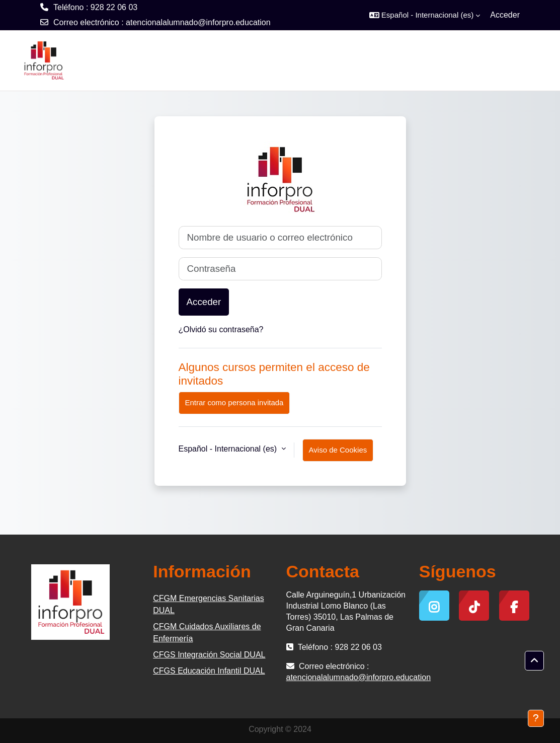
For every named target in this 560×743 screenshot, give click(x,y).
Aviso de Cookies (338, 450)
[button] (425, 15)
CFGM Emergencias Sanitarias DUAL (209, 604)
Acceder (505, 15)
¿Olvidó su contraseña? (221, 329)
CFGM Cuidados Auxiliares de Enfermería (207, 633)
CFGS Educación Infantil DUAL (209, 671)
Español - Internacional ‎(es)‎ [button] (229, 449)
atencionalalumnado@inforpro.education (198, 22)
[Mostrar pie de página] (536, 718)
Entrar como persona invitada (234, 402)
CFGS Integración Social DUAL (209, 655)
